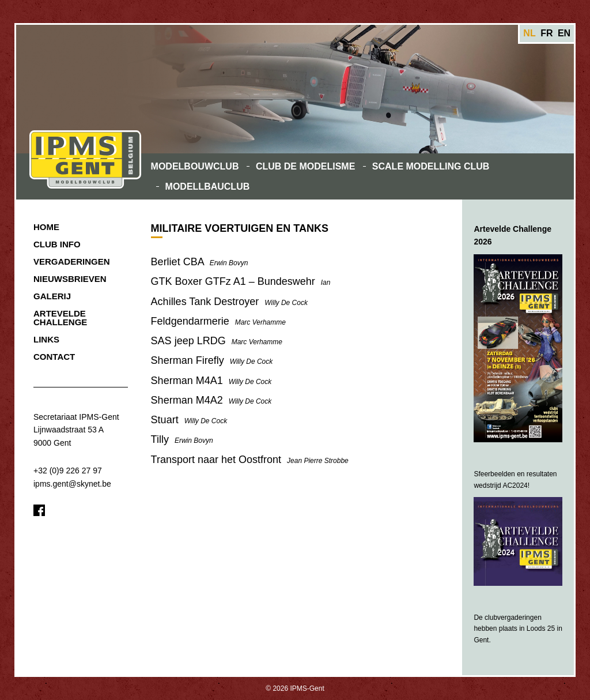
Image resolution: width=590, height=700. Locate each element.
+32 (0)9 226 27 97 (68, 471)
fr (546, 33)
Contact (54, 357)
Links (46, 339)
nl (529, 33)
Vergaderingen (72, 261)
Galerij (52, 296)
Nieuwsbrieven (70, 279)
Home (46, 227)
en (564, 33)
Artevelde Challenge (60, 318)
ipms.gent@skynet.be (72, 484)
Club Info (57, 244)
